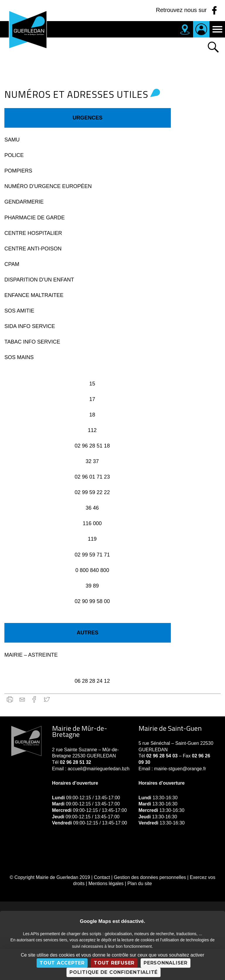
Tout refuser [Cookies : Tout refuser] (114, 963)
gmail (22, 699)
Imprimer (10, 699)
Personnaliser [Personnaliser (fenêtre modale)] (166, 963)
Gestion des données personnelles (150, 877)
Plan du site (140, 883)
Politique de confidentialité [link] (114, 972)
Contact (102, 877)
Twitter (47, 699)
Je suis (201, 29)
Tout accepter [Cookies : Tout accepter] (62, 963)
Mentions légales (106, 883)
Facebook (34, 699)
